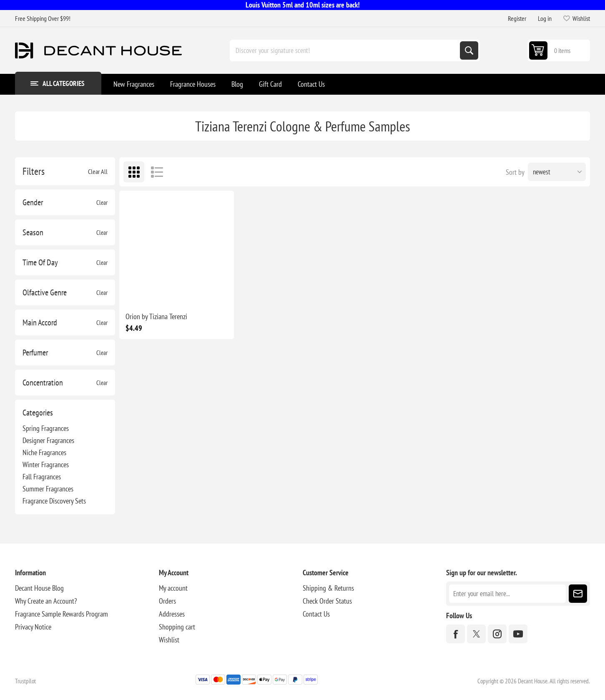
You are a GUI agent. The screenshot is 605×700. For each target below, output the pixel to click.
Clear (102, 203)
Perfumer (35, 353)
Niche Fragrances (44, 452)
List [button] (157, 172)
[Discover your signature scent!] (346, 50)
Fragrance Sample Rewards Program (62, 614)
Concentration (43, 383)
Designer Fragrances (48, 440)
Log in (545, 18)
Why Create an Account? (46, 601)
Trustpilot (25, 681)
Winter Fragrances (46, 465)
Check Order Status (327, 601)
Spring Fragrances (46, 428)
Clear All (98, 171)
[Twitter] (476, 634)
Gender (33, 202)
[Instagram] (497, 634)
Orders (167, 601)
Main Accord (40, 322)
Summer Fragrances (48, 489)
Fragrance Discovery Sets (54, 501)
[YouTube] (518, 634)
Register (517, 18)
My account (173, 588)
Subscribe (578, 594)
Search (469, 50)
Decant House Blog (39, 588)
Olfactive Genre (45, 292)
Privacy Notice (33, 627)
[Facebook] (456, 634)
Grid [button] (134, 172)
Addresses (172, 614)
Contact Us (316, 614)
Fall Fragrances (42, 477)
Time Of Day (40, 262)
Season (33, 232)
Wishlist (169, 640)
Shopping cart (177, 627)
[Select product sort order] (557, 172)
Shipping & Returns (328, 588)
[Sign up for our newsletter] (507, 594)
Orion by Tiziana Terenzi (156, 316)
